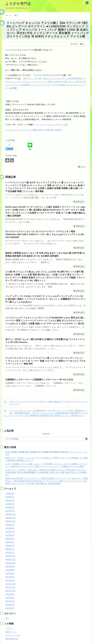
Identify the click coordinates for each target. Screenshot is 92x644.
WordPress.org (12, 639)
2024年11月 (10, 560)
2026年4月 (10, 500)
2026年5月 (10, 497)
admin (83, 167)
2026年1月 (10, 511)
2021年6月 (10, 605)
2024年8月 (10, 570)
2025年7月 (10, 532)
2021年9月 (10, 594)
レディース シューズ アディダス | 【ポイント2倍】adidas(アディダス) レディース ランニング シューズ (46, 403)
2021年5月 (10, 608)
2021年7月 (10, 601)
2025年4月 (10, 542)
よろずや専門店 (18, 4)
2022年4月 (10, 573)
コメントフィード (13, 635)
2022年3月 (10, 577)
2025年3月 (10, 546)
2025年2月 (10, 549)
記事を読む (80, 202)
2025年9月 (10, 525)
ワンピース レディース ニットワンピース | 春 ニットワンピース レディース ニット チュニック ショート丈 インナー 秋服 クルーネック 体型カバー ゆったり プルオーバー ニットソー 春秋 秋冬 (45, 361)
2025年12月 (10, 514)
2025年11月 (10, 518)
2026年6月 (10, 494)
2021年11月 (10, 587)
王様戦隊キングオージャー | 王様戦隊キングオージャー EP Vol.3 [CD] (39, 380)
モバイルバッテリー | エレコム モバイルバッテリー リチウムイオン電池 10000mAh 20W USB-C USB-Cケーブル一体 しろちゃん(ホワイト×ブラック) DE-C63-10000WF (45, 234)
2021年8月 (10, 598)
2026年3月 (10, 504)
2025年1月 (10, 553)
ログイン (9, 628)
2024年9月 (10, 567)
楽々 (84, 44)
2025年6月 (10, 535)
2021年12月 (10, 584)
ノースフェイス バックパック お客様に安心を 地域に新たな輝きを (34, 130)
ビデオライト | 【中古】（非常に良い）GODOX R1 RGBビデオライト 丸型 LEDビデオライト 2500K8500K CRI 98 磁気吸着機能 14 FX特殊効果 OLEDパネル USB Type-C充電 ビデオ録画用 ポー (46, 472)
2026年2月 (10, 507)
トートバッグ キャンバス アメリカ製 (52, 125)
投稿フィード (11, 632)
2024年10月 (10, 563)
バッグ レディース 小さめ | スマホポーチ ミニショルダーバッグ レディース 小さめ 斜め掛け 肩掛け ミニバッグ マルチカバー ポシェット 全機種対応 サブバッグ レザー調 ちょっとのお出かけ (45, 299)
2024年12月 (10, 556)
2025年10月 (10, 521)
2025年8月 (10, 528)
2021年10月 (10, 591)
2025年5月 (10, 539)
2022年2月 (10, 580)
